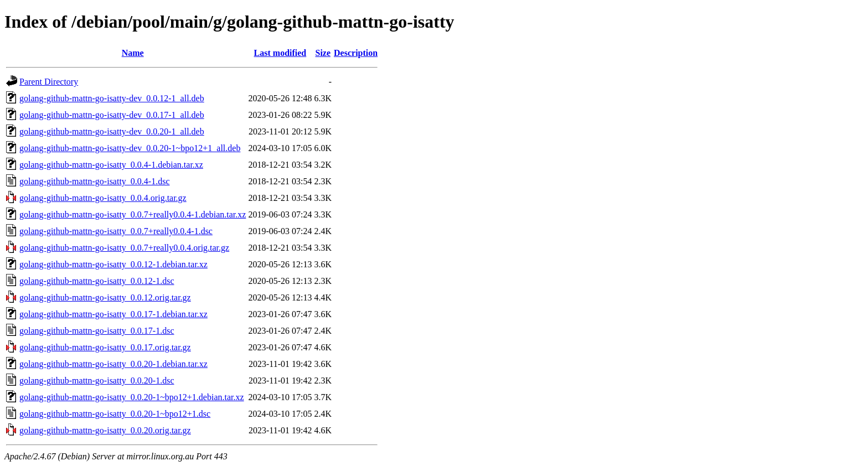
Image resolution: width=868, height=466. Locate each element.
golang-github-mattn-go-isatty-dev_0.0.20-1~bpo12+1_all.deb (130, 148)
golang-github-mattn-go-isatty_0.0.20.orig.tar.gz (105, 430)
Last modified (280, 53)
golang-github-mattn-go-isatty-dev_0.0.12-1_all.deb (112, 98)
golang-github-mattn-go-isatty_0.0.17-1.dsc (97, 331)
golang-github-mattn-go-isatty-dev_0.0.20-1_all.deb (112, 131)
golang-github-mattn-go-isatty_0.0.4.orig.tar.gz (103, 198)
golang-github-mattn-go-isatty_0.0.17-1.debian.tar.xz (113, 314)
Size (323, 53)
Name (133, 53)
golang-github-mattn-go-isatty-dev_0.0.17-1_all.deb (112, 115)
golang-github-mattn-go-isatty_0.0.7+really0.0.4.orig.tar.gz (124, 248)
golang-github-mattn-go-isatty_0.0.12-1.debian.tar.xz (113, 264)
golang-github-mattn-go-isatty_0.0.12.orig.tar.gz (105, 297)
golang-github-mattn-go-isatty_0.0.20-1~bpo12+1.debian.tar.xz (132, 397)
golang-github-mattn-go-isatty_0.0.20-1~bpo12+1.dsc (115, 414)
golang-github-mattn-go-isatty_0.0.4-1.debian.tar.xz (111, 165)
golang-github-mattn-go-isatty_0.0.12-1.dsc (97, 281)
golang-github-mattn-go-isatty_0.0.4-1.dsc (95, 181)
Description (356, 53)
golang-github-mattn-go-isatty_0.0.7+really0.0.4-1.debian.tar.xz (133, 214)
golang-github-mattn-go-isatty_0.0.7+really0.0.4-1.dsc (116, 231)
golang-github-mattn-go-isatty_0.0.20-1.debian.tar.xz (113, 364)
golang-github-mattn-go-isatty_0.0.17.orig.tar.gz (105, 347)
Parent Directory (49, 82)
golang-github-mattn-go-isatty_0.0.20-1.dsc (97, 380)
